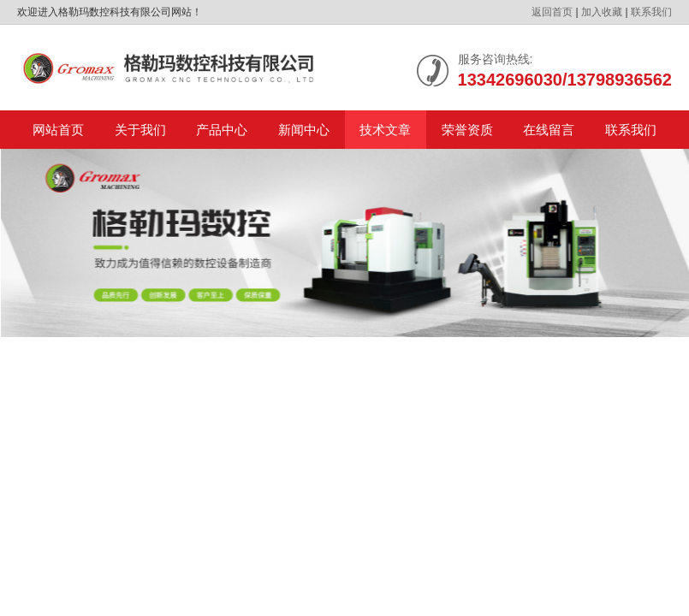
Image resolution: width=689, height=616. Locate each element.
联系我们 (651, 12)
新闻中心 (304, 130)
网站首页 (58, 130)
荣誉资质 (467, 130)
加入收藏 (602, 12)
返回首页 (552, 12)
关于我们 (140, 130)
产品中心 (222, 130)
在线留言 (549, 130)
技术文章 (385, 130)
